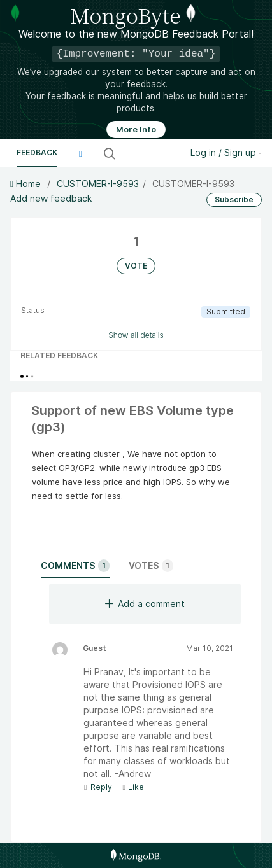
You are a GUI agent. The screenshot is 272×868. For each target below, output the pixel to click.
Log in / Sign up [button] (226, 152)
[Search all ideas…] (147, 153)
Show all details (136, 335)
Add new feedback (51, 198)
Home (27, 184)
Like (133, 787)
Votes (151, 566)
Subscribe (234, 199)
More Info (136, 129)
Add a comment (145, 604)
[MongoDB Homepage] (136, 855)
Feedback (37, 152)
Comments (75, 566)
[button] (80, 153)
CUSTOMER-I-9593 (98, 184)
